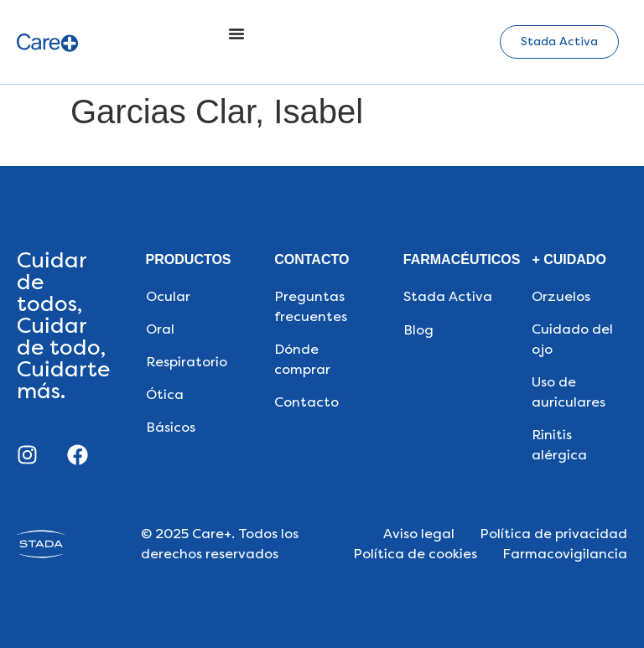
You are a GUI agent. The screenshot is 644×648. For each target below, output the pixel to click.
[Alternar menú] (236, 34)
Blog (418, 330)
